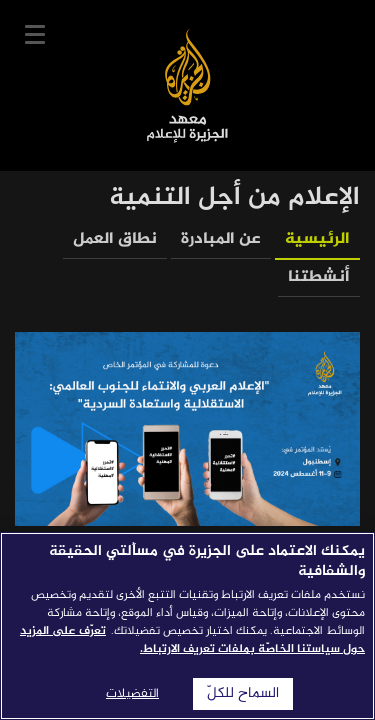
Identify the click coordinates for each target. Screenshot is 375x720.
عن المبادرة (221, 239)
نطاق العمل (115, 239)
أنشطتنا (319, 277)
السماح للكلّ (243, 694)
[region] (187, 626)
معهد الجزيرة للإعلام (187, 85)
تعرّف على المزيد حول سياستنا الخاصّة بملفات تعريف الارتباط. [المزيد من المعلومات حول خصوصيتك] (192, 640)
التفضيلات (132, 694)
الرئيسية (317, 239)
